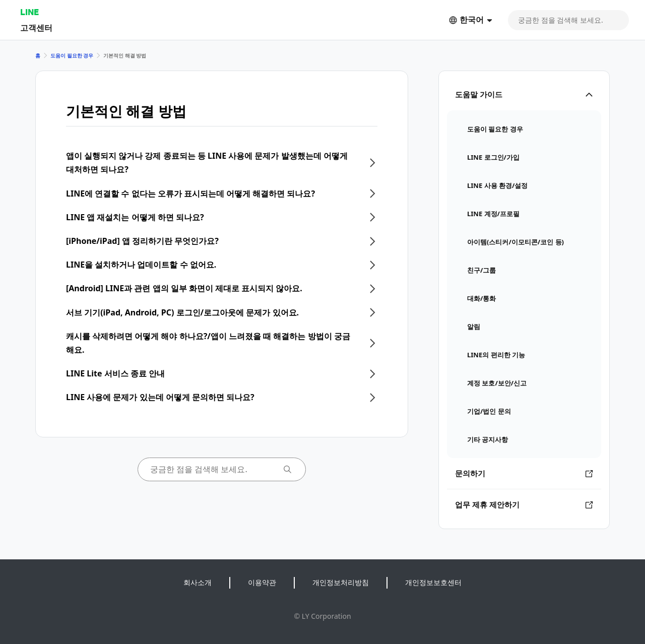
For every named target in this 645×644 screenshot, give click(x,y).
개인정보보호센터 (433, 582)
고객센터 (36, 27)
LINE (29, 12)
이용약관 (262, 582)
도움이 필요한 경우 (72, 55)
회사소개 (198, 582)
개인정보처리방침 (341, 582)
